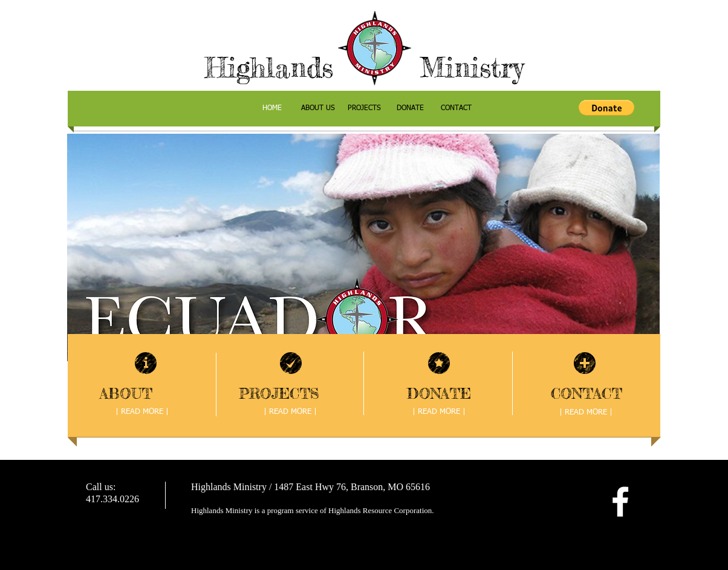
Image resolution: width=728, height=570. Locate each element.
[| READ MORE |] (142, 413)
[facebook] (620, 502)
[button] (606, 108)
